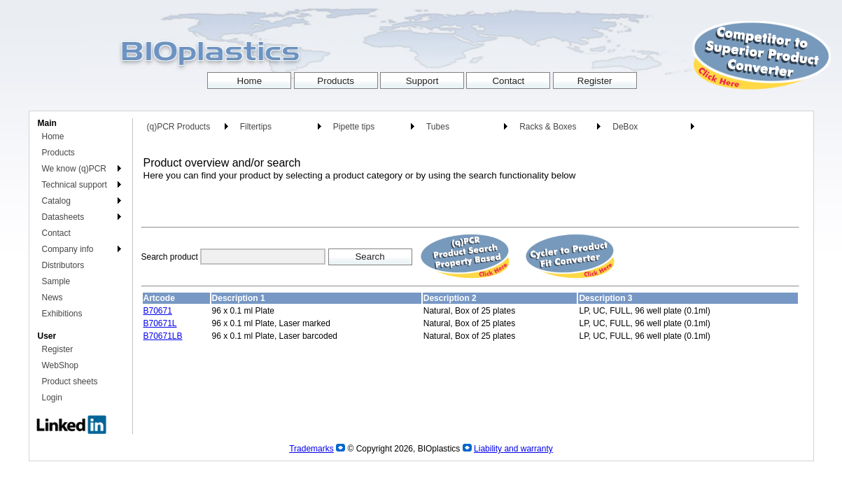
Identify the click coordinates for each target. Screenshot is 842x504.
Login (52, 398)
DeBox (625, 127)
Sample (56, 281)
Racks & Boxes (548, 127)
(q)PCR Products (179, 127)
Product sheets (70, 381)
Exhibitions (62, 314)
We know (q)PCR (74, 169)
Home (53, 136)
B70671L (160, 323)
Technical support (75, 185)
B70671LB (163, 336)
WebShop (60, 365)
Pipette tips (354, 127)
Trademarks (311, 449)
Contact (56, 233)
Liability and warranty (513, 449)
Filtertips (256, 127)
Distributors (63, 265)
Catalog (56, 201)
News (52, 297)
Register (58, 349)
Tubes (438, 127)
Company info (68, 249)
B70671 (158, 311)
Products (58, 153)
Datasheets (63, 217)
